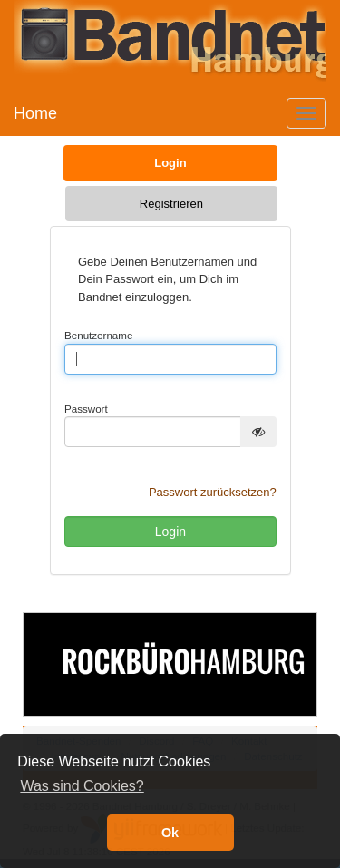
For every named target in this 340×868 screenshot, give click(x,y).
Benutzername (98, 335)
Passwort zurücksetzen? (213, 492)
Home (35, 113)
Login (170, 163)
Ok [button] (170, 833)
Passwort (86, 409)
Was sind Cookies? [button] (82, 786)
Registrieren (171, 204)
